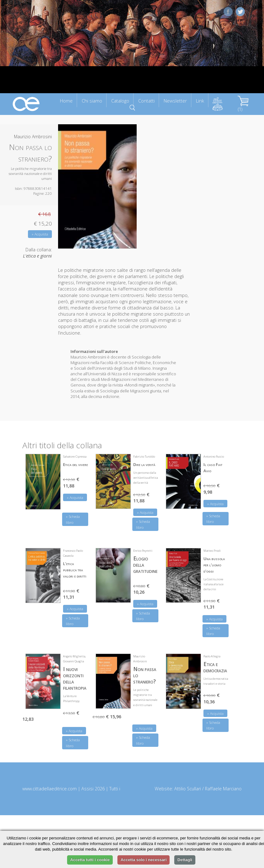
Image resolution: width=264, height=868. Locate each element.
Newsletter (175, 101)
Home (66, 101)
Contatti (146, 101)
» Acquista (40, 234)
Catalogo (120, 101)
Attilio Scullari (188, 789)
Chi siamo (92, 101)
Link (200, 101)
